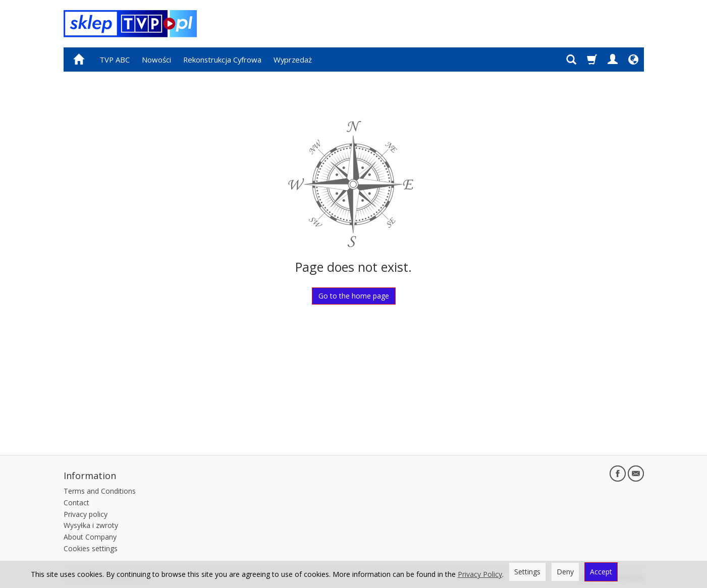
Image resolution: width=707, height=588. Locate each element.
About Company (90, 537)
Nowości (156, 60)
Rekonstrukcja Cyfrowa (222, 60)
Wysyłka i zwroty (91, 525)
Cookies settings (91, 548)
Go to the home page (354, 296)
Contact (76, 503)
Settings (527, 572)
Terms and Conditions (100, 491)
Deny (565, 572)
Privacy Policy (480, 574)
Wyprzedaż (293, 60)
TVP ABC (115, 60)
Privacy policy (86, 514)
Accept (601, 572)
